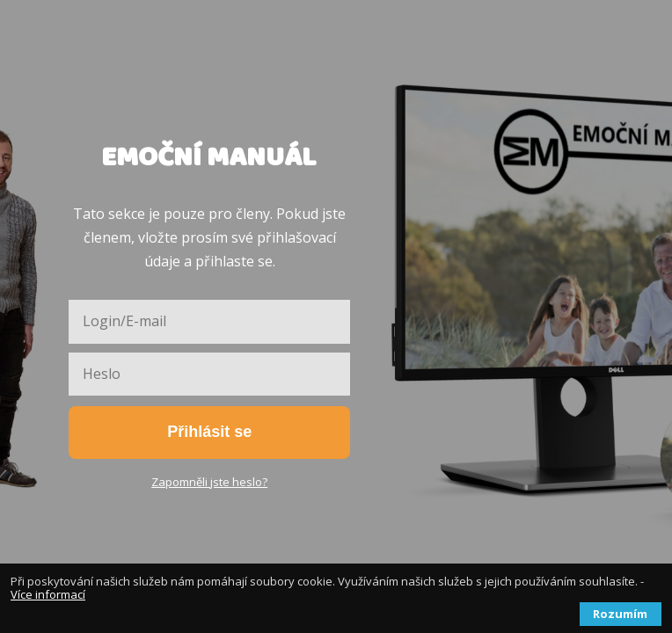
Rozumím (620, 614)
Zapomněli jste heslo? (209, 482)
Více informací (48, 594)
